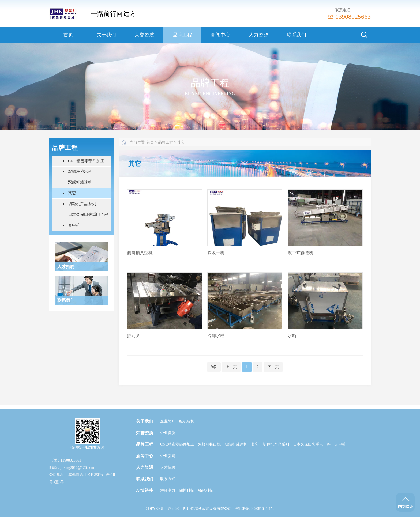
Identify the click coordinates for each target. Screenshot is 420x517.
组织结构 (187, 421)
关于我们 (106, 35)
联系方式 (168, 479)
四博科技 (187, 490)
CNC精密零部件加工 (86, 161)
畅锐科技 (206, 490)
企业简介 (168, 421)
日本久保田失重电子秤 (88, 214)
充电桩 (74, 225)
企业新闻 (168, 456)
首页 (68, 35)
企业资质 (168, 433)
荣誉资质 (144, 35)
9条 (214, 367)
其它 (72, 193)
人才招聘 (168, 467)
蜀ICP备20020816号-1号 (255, 509)
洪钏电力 (168, 490)
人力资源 (258, 35)
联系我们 (297, 35)
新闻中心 (220, 35)
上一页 (231, 367)
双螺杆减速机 (80, 182)
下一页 (273, 367)
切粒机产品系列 (82, 204)
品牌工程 (182, 35)
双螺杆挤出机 (80, 172)
